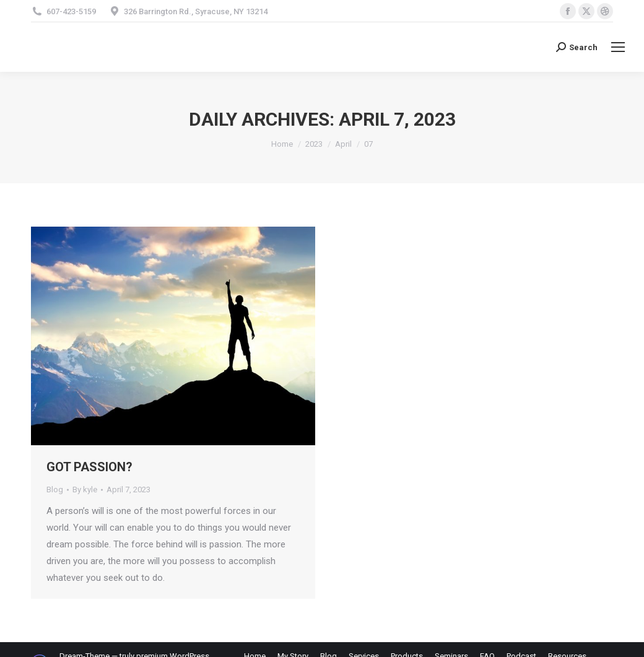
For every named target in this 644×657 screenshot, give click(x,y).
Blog (55, 489)
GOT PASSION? (89, 467)
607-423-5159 (71, 11)
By (85, 489)
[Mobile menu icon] (618, 47)
